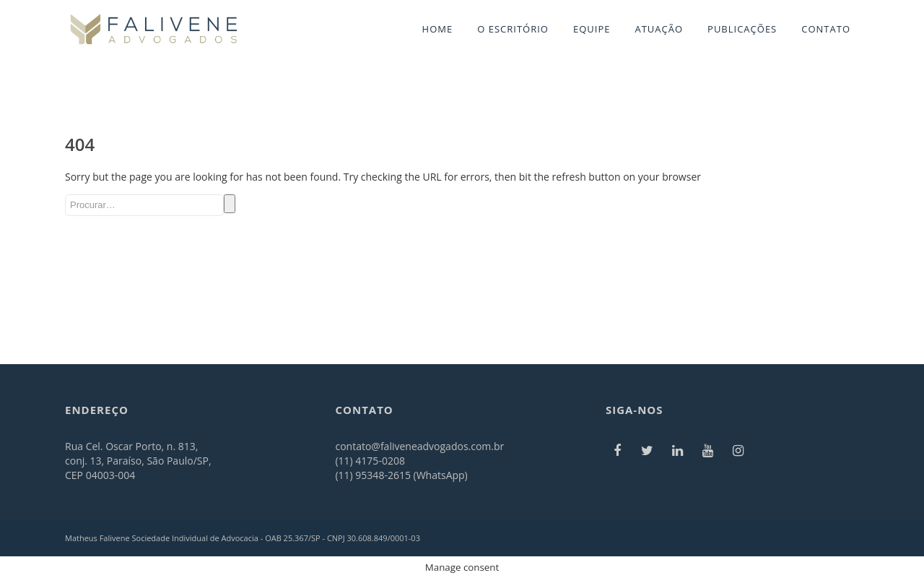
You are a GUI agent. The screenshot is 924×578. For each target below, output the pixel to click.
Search (230, 204)
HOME (438, 29)
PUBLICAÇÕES (742, 29)
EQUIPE (592, 29)
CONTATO (826, 29)
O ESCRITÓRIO (513, 29)
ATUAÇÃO (659, 29)
